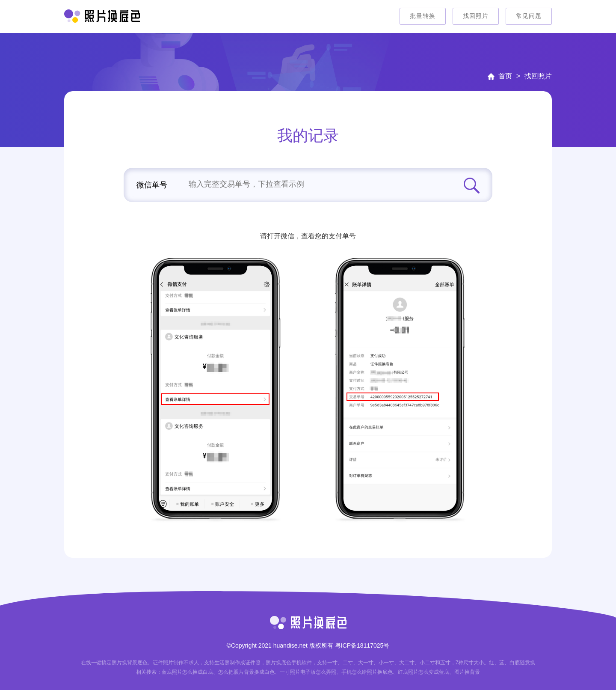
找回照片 (476, 16)
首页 (505, 76)
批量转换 (423, 16)
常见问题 (529, 16)
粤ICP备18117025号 (362, 645)
